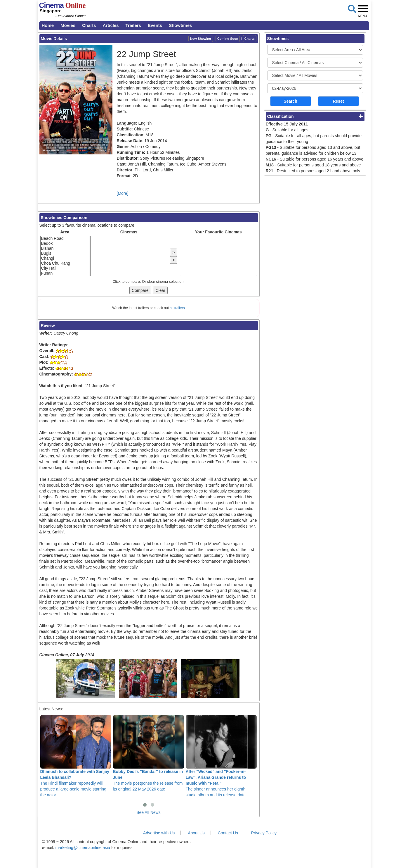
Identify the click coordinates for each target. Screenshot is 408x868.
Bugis (65, 253)
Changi (65, 258)
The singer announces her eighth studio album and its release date (221, 756)
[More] (123, 193)
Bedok (65, 243)
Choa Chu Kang (65, 263)
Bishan (65, 248)
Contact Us (228, 833)
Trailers (133, 25)
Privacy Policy (264, 833)
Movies (68, 25)
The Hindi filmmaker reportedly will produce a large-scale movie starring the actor (76, 756)
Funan (65, 273)
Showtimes (180, 25)
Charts (89, 25)
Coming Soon (228, 39)
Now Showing (201, 39)
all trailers (177, 308)
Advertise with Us (159, 833)
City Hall (65, 268)
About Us (196, 833)
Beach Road (65, 238)
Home (48, 25)
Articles (111, 25)
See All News (148, 812)
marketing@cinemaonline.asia (83, 848)
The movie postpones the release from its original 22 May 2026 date (149, 753)
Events (155, 25)
